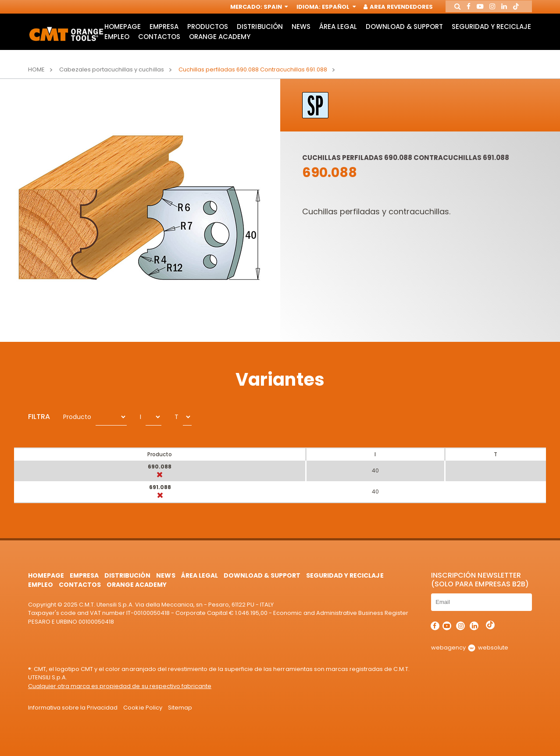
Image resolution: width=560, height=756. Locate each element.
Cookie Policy (143, 708)
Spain (268, 8)
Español (330, 8)
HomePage (122, 33)
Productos (208, 33)
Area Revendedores (391, 8)
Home (36, 69)
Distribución (260, 33)
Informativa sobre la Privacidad (73, 708)
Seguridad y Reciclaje (144, 45)
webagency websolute (469, 648)
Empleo (205, 45)
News (302, 33)
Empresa (164, 33)
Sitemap (180, 708)
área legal (340, 33)
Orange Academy (309, 45)
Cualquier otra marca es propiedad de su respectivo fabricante (120, 686)
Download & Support (407, 33)
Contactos (248, 45)
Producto (77, 417)
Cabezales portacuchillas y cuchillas (112, 69)
